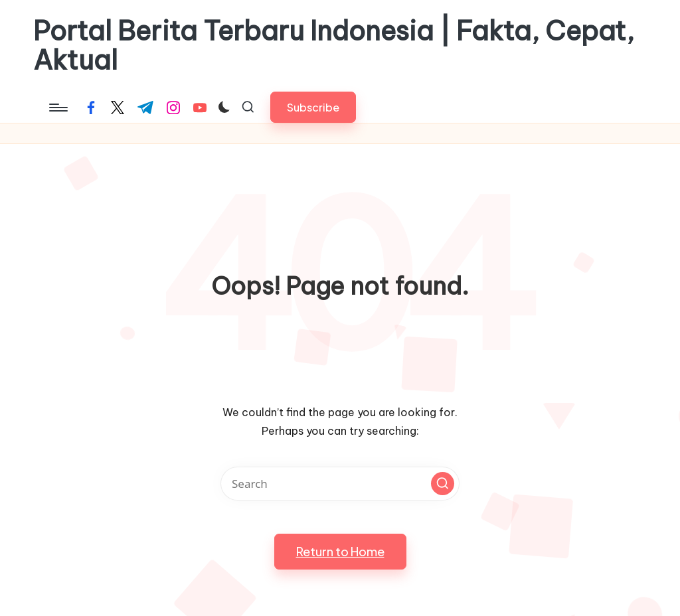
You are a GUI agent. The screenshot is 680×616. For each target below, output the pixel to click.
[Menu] (57, 108)
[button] (313, 107)
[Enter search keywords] (340, 484)
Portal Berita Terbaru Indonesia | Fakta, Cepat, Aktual (334, 46)
